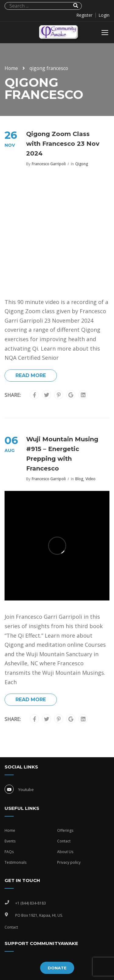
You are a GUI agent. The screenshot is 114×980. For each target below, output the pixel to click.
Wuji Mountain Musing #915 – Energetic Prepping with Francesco (62, 454)
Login (104, 15)
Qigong (81, 164)
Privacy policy (69, 862)
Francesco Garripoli (49, 164)
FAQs (9, 852)
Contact (64, 841)
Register (84, 15)
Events (10, 841)
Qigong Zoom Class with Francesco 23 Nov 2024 (63, 144)
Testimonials (16, 862)
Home (11, 68)
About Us (65, 852)
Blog (79, 479)
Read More (31, 375)
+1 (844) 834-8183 (31, 903)
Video (90, 479)
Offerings (65, 830)
